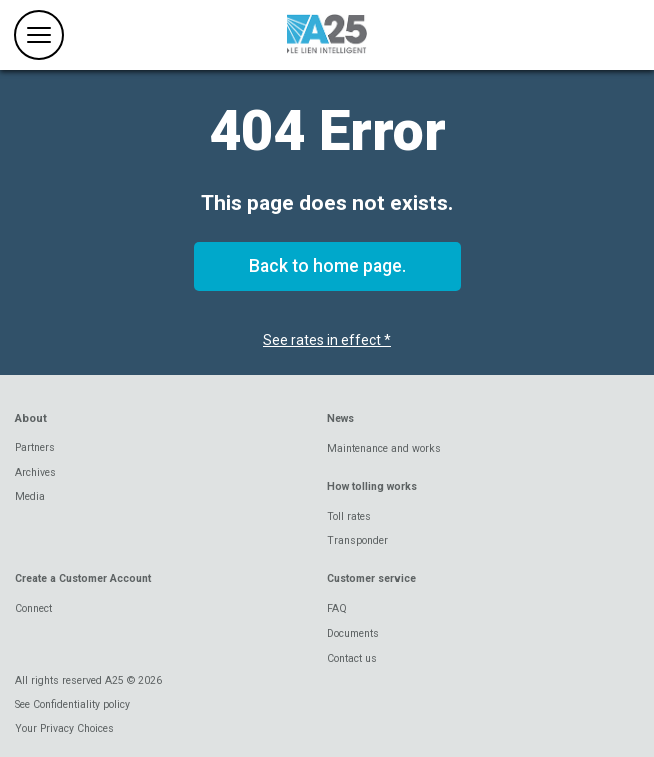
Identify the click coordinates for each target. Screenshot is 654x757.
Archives (35, 472)
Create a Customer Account (83, 578)
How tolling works (372, 486)
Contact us (352, 658)
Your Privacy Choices (64, 728)
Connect (33, 608)
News (340, 418)
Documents (353, 633)
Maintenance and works (384, 448)
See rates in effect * (327, 340)
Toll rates (349, 516)
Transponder (357, 540)
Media (30, 496)
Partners (35, 447)
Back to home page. (327, 266)
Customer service (371, 578)
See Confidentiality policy (72, 704)
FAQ (337, 608)
